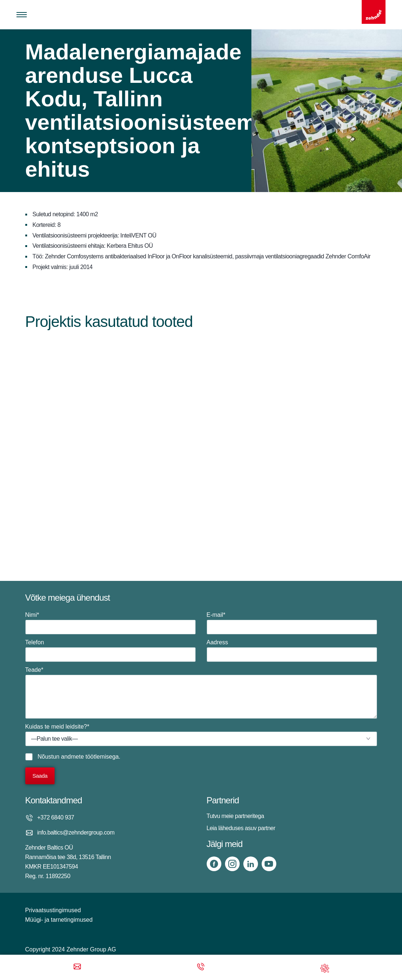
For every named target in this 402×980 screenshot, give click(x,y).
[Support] (325, 967)
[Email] (77, 967)
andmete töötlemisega (90, 757)
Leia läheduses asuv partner (241, 828)
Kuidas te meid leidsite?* (201, 735)
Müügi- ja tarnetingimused (59, 920)
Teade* (201, 693)
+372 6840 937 (56, 817)
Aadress (292, 651)
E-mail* (292, 623)
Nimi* (110, 623)
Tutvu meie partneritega (235, 816)
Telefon (110, 651)
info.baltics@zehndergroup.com (76, 832)
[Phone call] (201, 967)
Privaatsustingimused (53, 910)
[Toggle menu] (22, 15)
